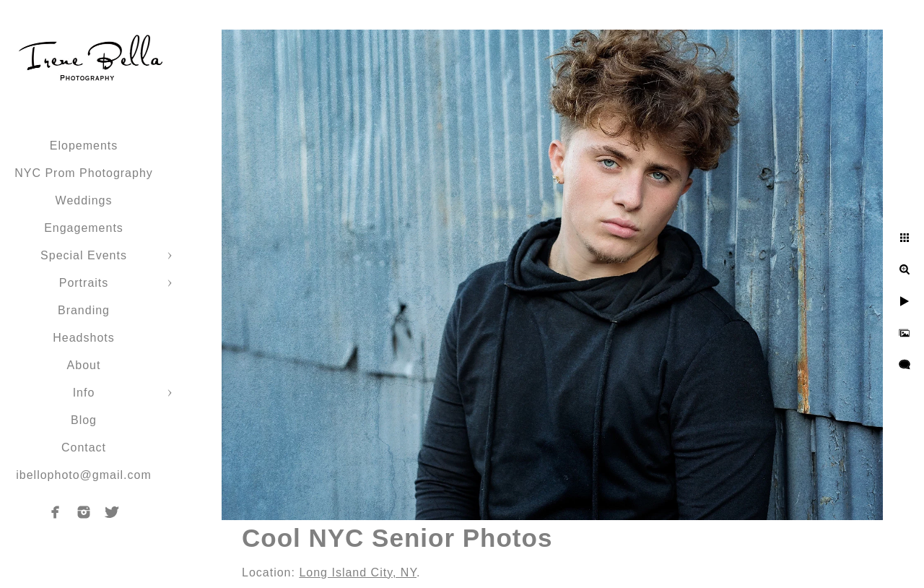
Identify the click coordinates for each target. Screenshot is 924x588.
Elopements (84, 146)
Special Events (84, 255)
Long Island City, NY (358, 572)
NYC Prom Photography (84, 173)
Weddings (84, 200)
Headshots (84, 338)
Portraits (84, 283)
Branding (84, 310)
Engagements (84, 228)
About (84, 365)
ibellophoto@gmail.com (84, 475)
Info (84, 393)
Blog (84, 420)
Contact (84, 448)
